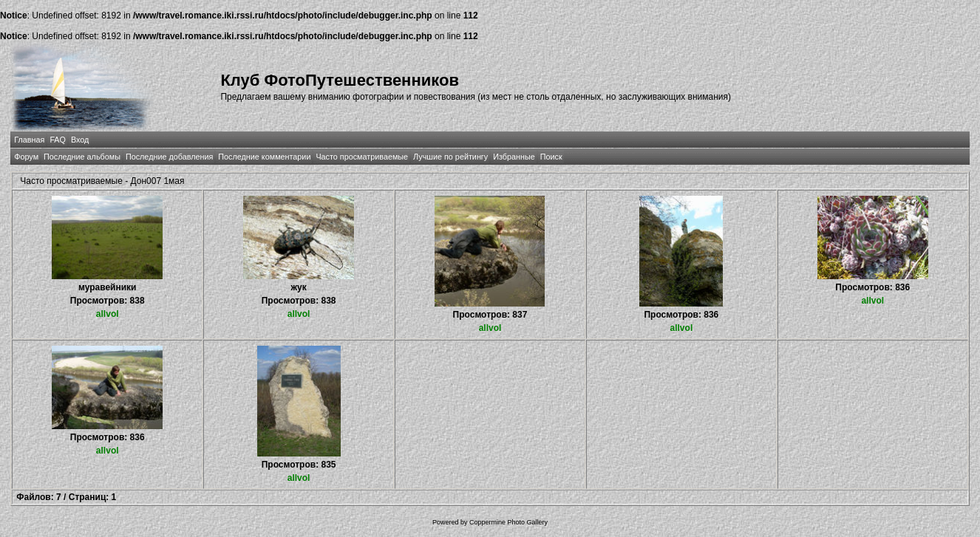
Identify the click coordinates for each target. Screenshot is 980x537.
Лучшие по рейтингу (450, 157)
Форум (26, 157)
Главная (29, 140)
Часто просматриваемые (362, 157)
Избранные (514, 157)
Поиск (551, 157)
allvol (108, 314)
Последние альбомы (82, 157)
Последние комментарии (264, 157)
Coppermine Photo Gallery (508, 522)
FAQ (58, 140)
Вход (80, 140)
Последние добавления (169, 157)
